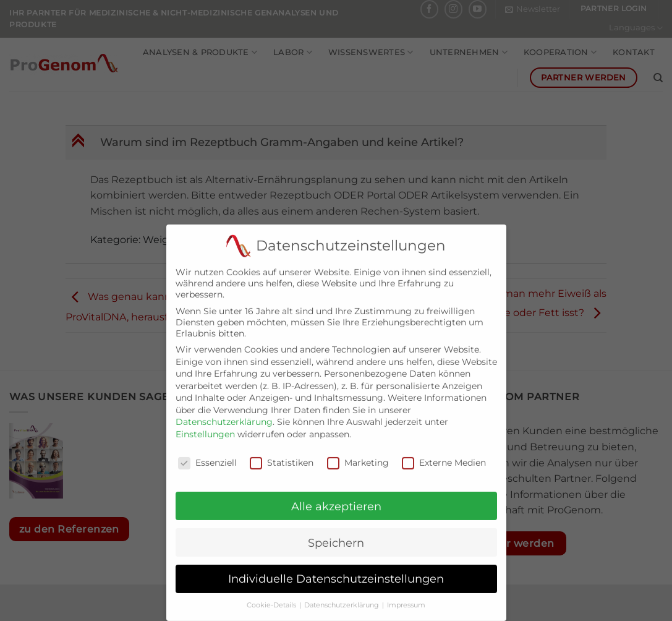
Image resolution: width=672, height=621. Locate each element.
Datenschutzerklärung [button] (342, 597)
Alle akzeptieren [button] (336, 498)
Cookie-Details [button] (272, 597)
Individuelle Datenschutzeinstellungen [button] (336, 571)
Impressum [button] (406, 597)
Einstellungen (205, 426)
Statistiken (282, 455)
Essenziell (207, 455)
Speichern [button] (336, 535)
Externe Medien (444, 455)
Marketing (358, 455)
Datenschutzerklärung (224, 414)
